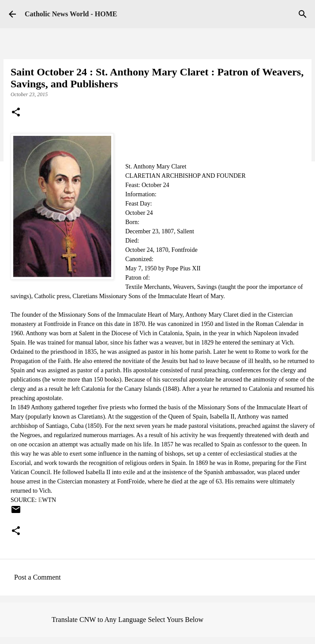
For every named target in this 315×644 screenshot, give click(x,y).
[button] (16, 113)
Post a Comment (37, 577)
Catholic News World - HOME (71, 14)
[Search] (303, 14)
